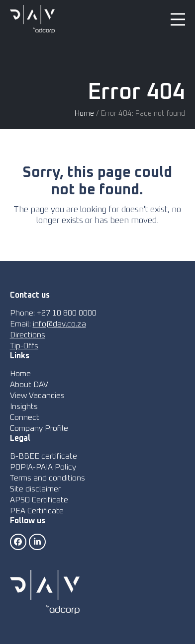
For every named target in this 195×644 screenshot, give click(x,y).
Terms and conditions (48, 478)
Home (84, 114)
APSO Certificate (39, 500)
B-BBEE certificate (44, 456)
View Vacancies (37, 396)
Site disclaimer (35, 489)
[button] (178, 19)
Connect (25, 417)
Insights (24, 406)
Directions (28, 335)
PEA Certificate (37, 511)
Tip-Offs (24, 346)
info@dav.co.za (59, 324)
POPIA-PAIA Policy (43, 467)
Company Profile (39, 428)
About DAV (29, 385)
